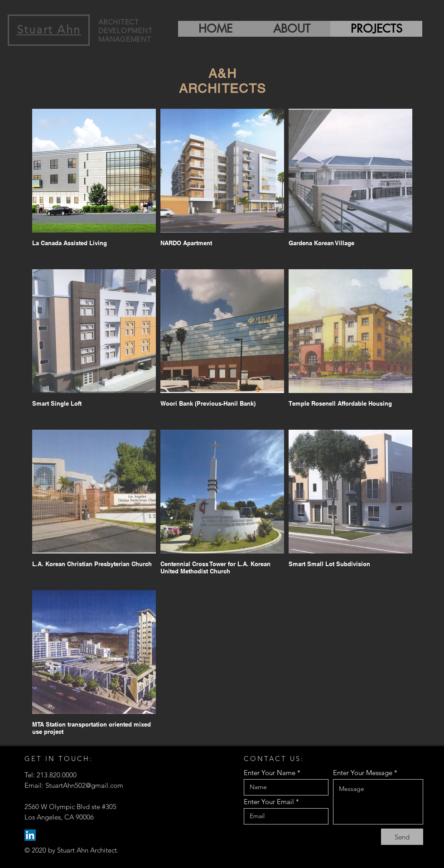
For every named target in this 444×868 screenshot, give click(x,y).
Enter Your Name (270, 773)
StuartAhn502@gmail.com (84, 785)
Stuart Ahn (49, 29)
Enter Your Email (269, 802)
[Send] (402, 837)
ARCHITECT (119, 22)
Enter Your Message (363, 773)
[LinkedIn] (30, 835)
